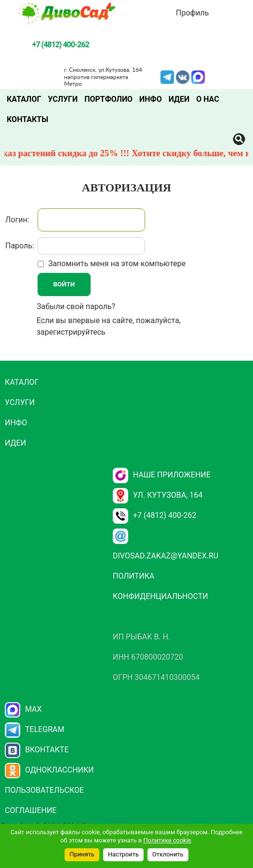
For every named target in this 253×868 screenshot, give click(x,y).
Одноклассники (49, 770)
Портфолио (108, 99)
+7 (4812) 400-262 (154, 515)
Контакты (27, 119)
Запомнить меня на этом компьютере (116, 264)
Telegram (167, 76)
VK (183, 76)
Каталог (24, 99)
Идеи (179, 99)
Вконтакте (37, 750)
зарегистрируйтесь (71, 332)
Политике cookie (167, 840)
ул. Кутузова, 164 (158, 495)
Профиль (192, 13)
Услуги (63, 99)
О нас (208, 99)
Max (23, 709)
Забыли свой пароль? (76, 306)
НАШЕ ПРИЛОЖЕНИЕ (162, 475)
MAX (198, 76)
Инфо (151, 99)
